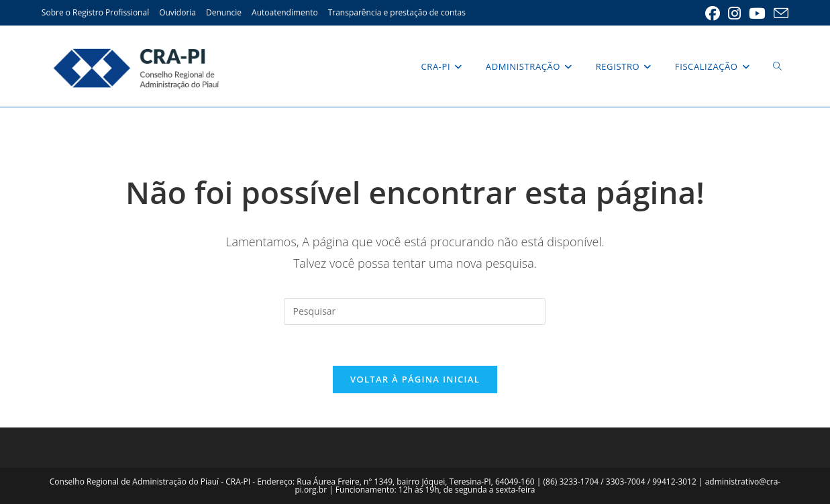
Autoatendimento (285, 12)
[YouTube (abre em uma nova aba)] (757, 13)
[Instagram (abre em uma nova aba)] (734, 13)
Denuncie (224, 12)
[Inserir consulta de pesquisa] (415, 311)
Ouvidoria (177, 12)
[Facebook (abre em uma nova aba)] (713, 13)
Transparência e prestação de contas (397, 12)
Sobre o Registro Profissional (95, 12)
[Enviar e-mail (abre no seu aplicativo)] (779, 13)
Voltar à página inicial (415, 379)
